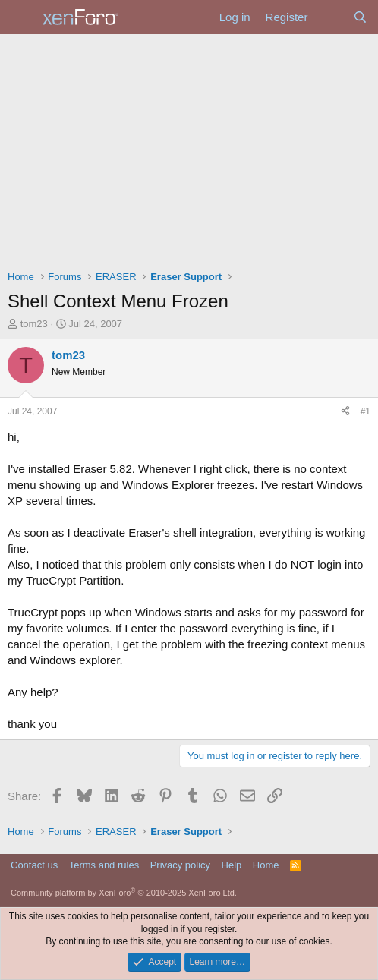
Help (232, 865)
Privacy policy (180, 865)
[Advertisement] (189, 148)
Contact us (34, 865)
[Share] (345, 412)
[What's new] (330, 17)
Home (266, 865)
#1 (365, 411)
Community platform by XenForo (124, 893)
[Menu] (21, 17)
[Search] (360, 17)
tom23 (34, 324)
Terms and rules (104, 865)
